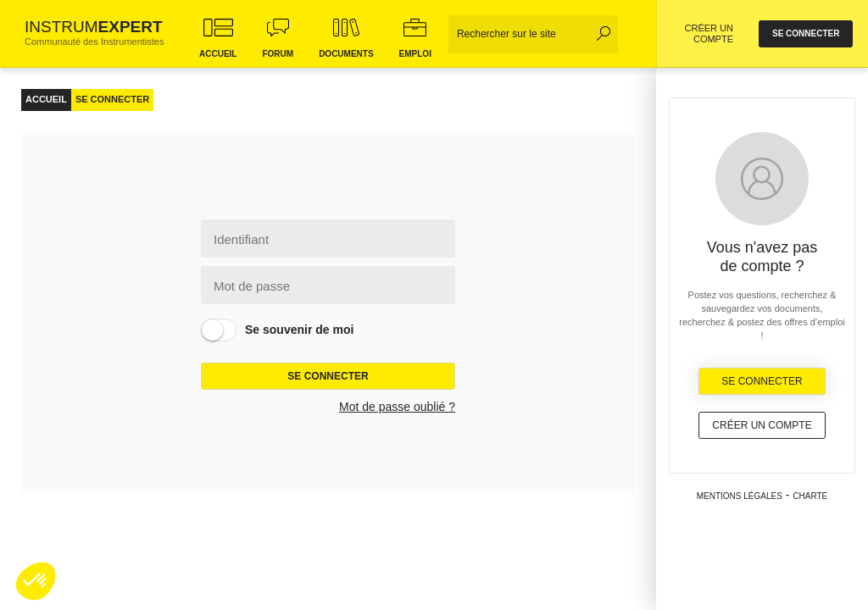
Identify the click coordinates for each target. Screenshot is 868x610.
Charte (810, 496)
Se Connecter (762, 381)
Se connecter (328, 376)
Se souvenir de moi (299, 330)
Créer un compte (762, 425)
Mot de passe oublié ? (397, 407)
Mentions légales (740, 496)
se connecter (806, 33)
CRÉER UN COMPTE (709, 33)
